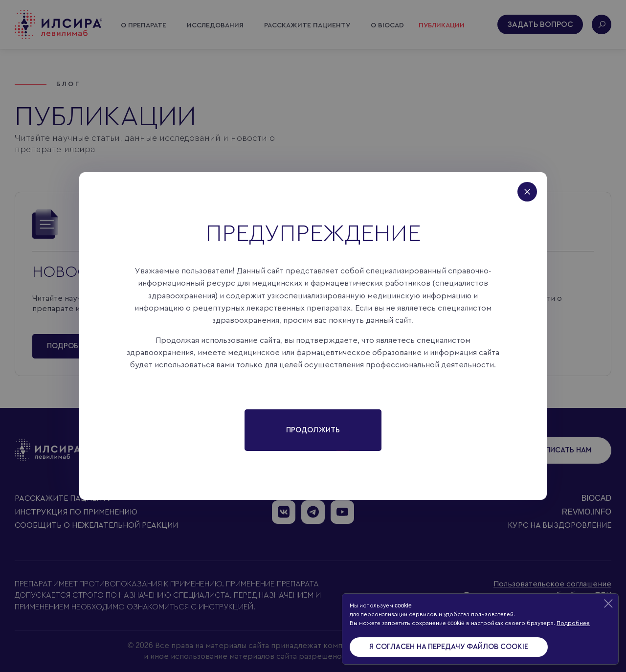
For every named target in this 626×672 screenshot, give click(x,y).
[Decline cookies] (608, 604)
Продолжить (313, 430)
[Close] (532, 187)
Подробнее (573, 623)
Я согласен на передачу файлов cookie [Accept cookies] (449, 647)
